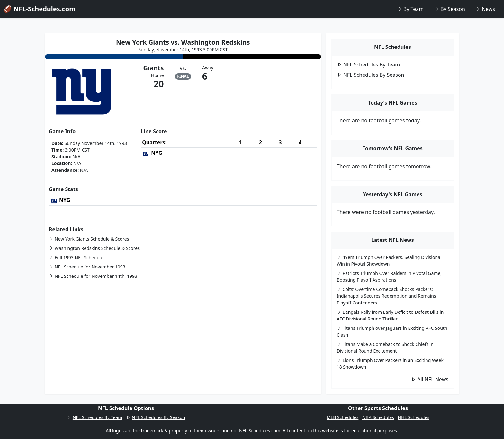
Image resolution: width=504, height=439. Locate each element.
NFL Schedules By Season (371, 75)
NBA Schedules (378, 417)
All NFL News (430, 379)
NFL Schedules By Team (369, 65)
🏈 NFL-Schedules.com (40, 9)
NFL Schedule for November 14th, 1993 (93, 276)
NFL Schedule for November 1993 (87, 267)
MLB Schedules (342, 417)
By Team (410, 9)
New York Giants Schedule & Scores (89, 239)
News (485, 9)
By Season (450, 9)
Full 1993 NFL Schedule (76, 257)
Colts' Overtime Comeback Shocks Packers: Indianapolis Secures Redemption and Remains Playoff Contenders (387, 296)
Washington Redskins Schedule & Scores (94, 248)
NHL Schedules (413, 417)
